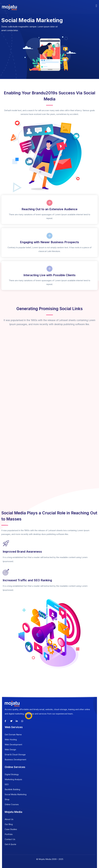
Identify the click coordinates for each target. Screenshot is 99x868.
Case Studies (11, 829)
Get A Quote (10, 844)
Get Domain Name (13, 735)
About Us (9, 819)
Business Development (15, 760)
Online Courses (12, 804)
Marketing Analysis (13, 779)
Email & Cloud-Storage (15, 755)
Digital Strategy (12, 774)
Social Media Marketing (16, 794)
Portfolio (9, 834)
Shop (7, 799)
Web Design (10, 750)
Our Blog (9, 824)
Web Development (13, 745)
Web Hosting (11, 740)
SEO (7, 784)
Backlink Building (12, 789)
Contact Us (10, 839)
